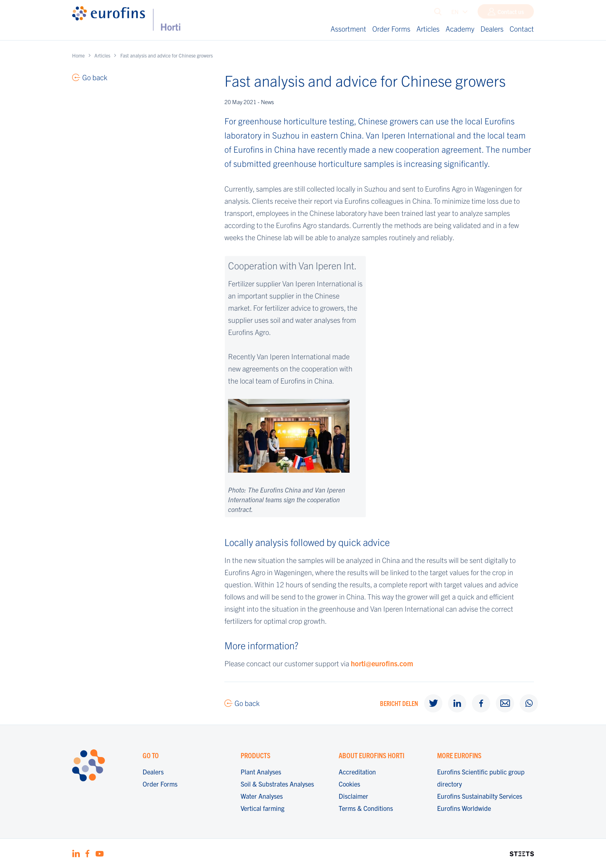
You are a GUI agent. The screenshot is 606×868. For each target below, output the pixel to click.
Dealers (492, 29)
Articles (428, 29)
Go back (247, 703)
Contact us (511, 13)
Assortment (348, 29)
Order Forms (391, 29)
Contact (522, 29)
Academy (460, 29)
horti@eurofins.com (382, 663)
